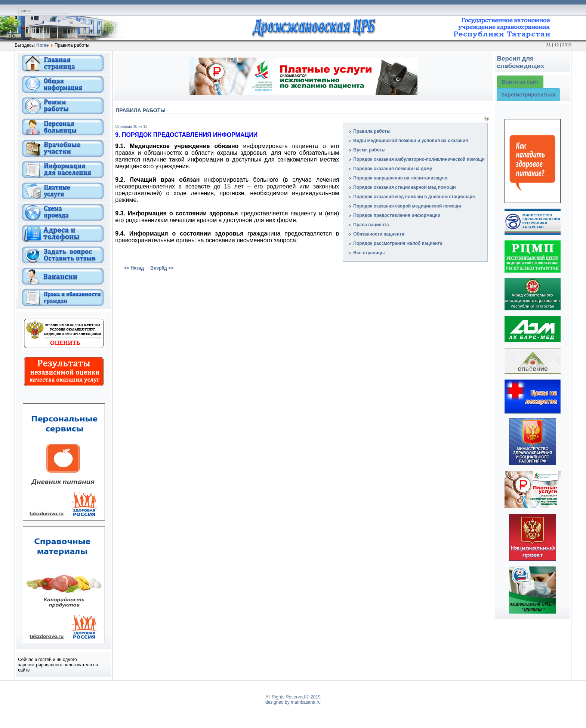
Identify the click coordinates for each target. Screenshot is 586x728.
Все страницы (369, 253)
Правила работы (372, 131)
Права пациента (371, 225)
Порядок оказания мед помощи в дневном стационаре (414, 197)
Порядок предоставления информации (397, 215)
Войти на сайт (520, 82)
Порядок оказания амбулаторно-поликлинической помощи (419, 159)
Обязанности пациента (379, 234)
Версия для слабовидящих (521, 62)
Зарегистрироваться (528, 95)
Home (42, 45)
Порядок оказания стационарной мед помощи (404, 187)
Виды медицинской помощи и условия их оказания (411, 141)
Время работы (369, 150)
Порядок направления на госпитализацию (400, 178)
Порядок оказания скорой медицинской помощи (407, 206)
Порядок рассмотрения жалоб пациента (398, 243)
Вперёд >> (162, 268)
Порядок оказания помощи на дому (393, 169)
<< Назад (134, 268)
